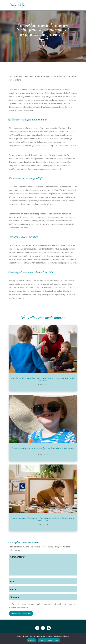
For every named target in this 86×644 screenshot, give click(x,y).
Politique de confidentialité (49, 640)
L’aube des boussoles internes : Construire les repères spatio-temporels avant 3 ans (43, 519)
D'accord (32, 640)
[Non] (83, 638)
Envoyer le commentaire (21, 613)
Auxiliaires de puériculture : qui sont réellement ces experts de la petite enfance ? (43, 379)
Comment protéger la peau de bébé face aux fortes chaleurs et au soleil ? (43, 450)
